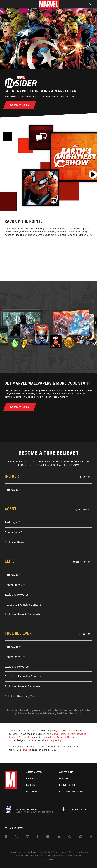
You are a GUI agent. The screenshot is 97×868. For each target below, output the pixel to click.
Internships (33, 791)
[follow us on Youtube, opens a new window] (48, 837)
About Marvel (34, 772)
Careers (31, 785)
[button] (5, 4)
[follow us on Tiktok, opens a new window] (91, 837)
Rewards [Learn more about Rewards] (26, 750)
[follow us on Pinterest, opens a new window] (70, 837)
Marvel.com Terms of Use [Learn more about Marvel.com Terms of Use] (57, 737)
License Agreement (54, 856)
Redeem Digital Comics (72, 791)
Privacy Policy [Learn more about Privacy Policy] (54, 740)
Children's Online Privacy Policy (29, 856)
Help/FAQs (32, 779)
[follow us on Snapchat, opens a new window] (59, 837)
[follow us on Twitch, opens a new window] (80, 837)
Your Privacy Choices (78, 852)
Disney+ (64, 779)
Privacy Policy (30, 852)
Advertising (66, 772)
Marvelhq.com (68, 785)
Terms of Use (15, 852)
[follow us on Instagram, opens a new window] (27, 837)
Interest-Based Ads (74, 856)
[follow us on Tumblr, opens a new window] (37, 837)
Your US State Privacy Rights (53, 852)
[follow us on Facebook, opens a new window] (6, 837)
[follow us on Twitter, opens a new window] (17, 837)
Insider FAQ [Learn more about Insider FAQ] (57, 710)
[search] (91, 5)
